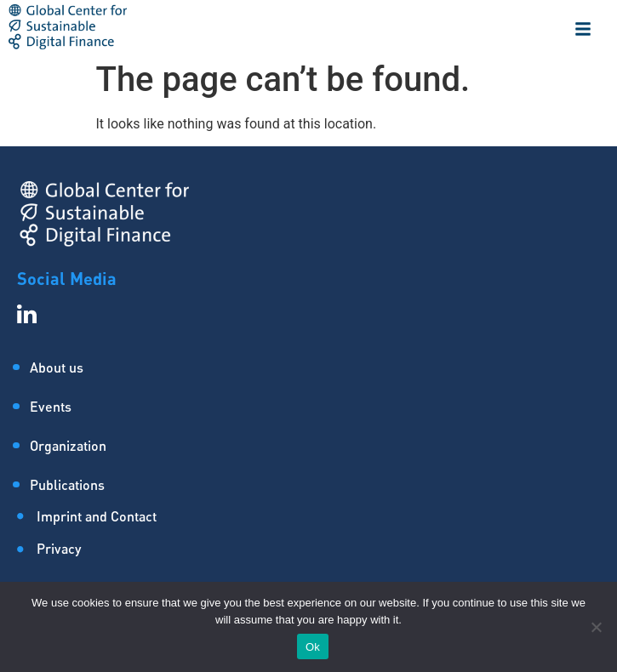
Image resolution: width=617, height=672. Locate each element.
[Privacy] (317, 553)
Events (51, 406)
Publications (67, 484)
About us (57, 367)
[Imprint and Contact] (317, 521)
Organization (68, 445)
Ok (313, 647)
